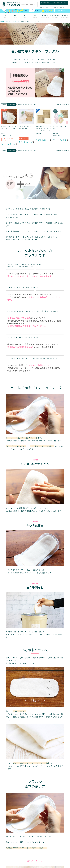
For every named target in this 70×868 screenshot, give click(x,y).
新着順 (27, 105)
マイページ (46, 7)
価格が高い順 (20, 105)
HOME (2, 22)
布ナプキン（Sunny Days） (13, 22)
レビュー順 (33, 105)
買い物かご (60, 7)
